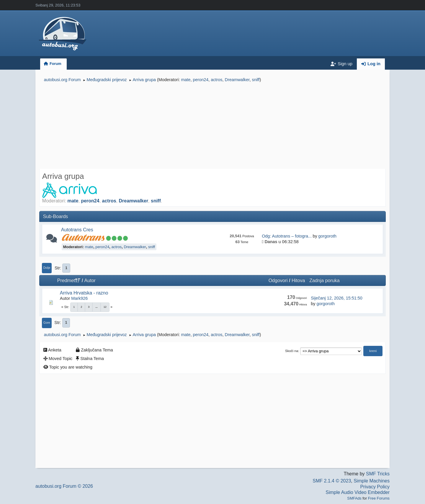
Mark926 (79, 298)
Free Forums (379, 498)
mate (186, 80)
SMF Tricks (378, 474)
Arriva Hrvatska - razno (84, 293)
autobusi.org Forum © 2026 (64, 486)
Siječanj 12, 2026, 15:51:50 (336, 298)
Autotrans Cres (77, 230)
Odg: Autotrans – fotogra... (287, 236)
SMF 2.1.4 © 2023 (332, 481)
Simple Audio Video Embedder (358, 492)
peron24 (201, 80)
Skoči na (292, 351)
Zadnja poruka (324, 280)
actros (216, 80)
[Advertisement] (212, 126)
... (97, 307)
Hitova (298, 280)
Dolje (47, 268)
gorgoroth (327, 236)
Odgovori (278, 280)
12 (105, 307)
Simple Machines (372, 481)
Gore (47, 323)
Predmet (69, 280)
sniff (256, 80)
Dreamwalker (237, 80)
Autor (90, 280)
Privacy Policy (375, 487)
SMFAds (354, 498)
